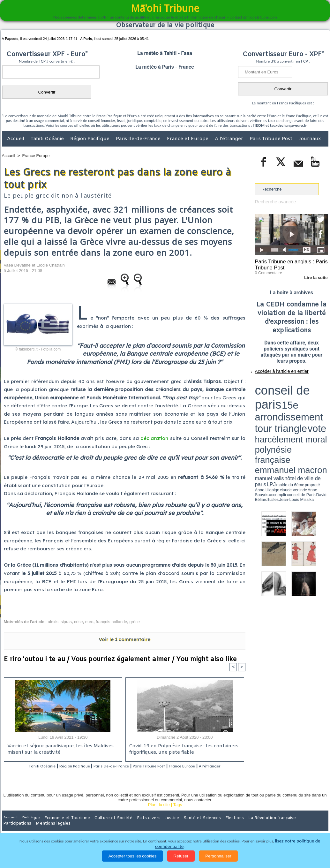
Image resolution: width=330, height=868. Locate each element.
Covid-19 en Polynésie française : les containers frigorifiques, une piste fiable (181, 750)
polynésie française (307, 394)
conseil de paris (275, 383)
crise (78, 622)
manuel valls (296, 400)
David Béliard (275, 405)
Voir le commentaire (124, 639)
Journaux (310, 139)
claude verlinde (299, 403)
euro (89, 622)
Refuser (181, 856)
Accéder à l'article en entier (276, 369)
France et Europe (188, 139)
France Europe (36, 156)
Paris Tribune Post (272, 139)
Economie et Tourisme (60, 826)
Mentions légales (311, 826)
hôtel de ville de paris (315, 400)
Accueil (16, 139)
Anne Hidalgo (287, 403)
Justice (153, 826)
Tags (178, 813)
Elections (207, 826)
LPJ (257, 403)
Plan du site (159, 813)
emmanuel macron (272, 399)
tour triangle (300, 389)
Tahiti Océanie (48, 139)
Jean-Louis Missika (294, 405)
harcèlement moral (272, 394)
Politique (28, 826)
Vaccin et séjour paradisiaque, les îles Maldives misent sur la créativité (58, 750)
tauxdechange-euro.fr (288, 125)
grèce (135, 622)
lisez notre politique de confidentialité (297, 846)
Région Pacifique (90, 139)
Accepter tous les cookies (132, 856)
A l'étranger (230, 139)
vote (317, 389)
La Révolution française (241, 826)
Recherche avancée (274, 202)
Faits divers (133, 826)
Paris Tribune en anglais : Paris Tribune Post (288, 264)
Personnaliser (218, 856)
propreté (277, 403)
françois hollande (111, 622)
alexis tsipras (60, 622)
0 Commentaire (267, 271)
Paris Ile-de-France (139, 139)
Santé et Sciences (179, 826)
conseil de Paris (262, 405)
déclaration (154, 438)
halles (283, 405)
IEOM (260, 125)
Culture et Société (102, 826)
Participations (279, 826)
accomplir (322, 403)
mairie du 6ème (266, 403)
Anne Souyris (312, 403)
